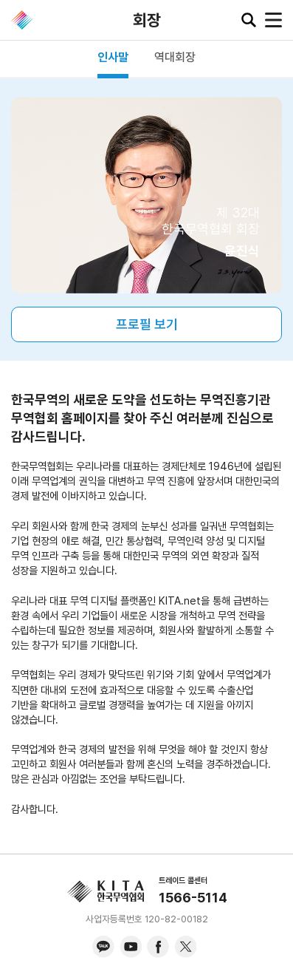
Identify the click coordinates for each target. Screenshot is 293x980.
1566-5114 (193, 898)
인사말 (113, 57)
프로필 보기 (147, 324)
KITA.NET (22, 20)
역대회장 (175, 57)
